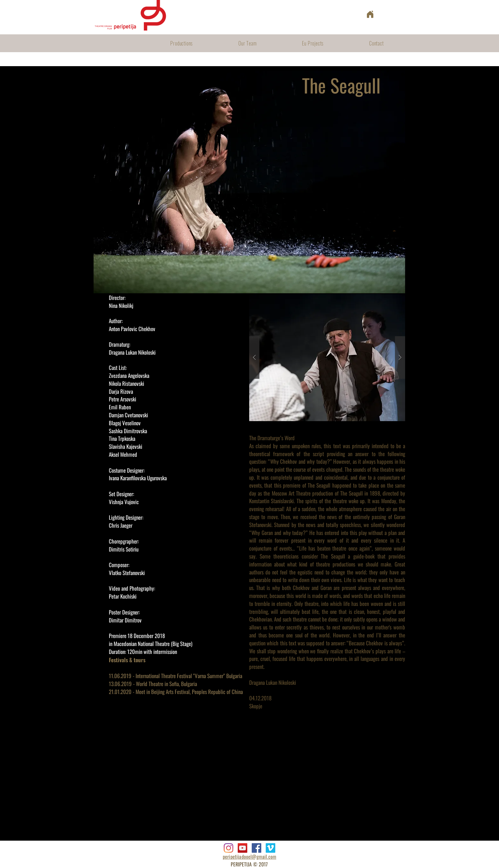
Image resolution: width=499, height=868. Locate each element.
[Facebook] (257, 848)
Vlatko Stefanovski (127, 573)
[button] (327, 358)
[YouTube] (242, 848)
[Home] (370, 14)
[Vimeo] (271, 848)
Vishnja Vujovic (124, 502)
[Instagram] (228, 848)
